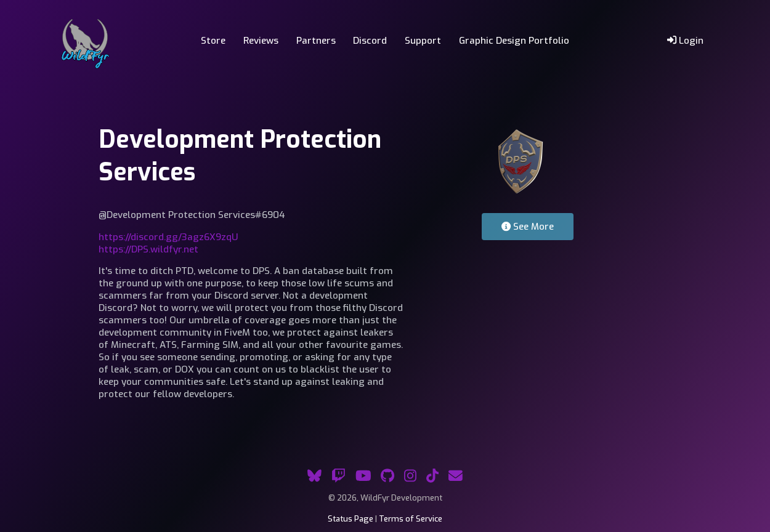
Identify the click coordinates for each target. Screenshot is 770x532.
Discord (370, 41)
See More (528, 227)
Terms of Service (411, 519)
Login (685, 41)
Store (213, 41)
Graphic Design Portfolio (514, 41)
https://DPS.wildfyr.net (148, 249)
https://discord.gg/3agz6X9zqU (168, 237)
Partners (316, 41)
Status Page (351, 519)
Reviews (261, 41)
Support (423, 41)
